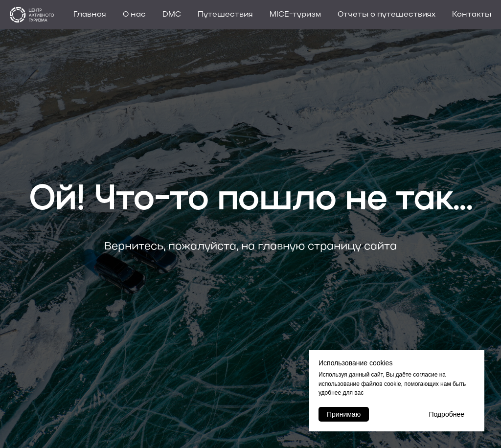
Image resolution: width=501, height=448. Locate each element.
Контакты (472, 15)
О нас (134, 15)
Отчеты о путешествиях (387, 15)
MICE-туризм (295, 15)
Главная (90, 15)
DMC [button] (172, 15)
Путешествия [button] (225, 15)
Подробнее (446, 414)
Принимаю (344, 414)
